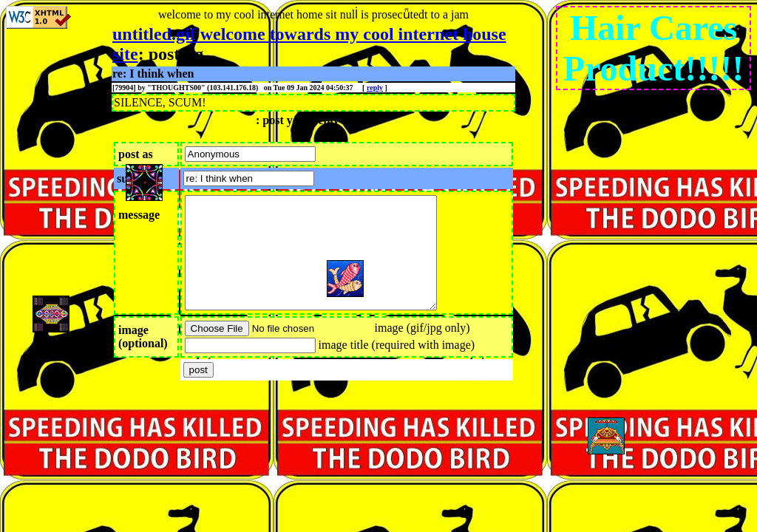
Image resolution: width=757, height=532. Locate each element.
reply (375, 88)
